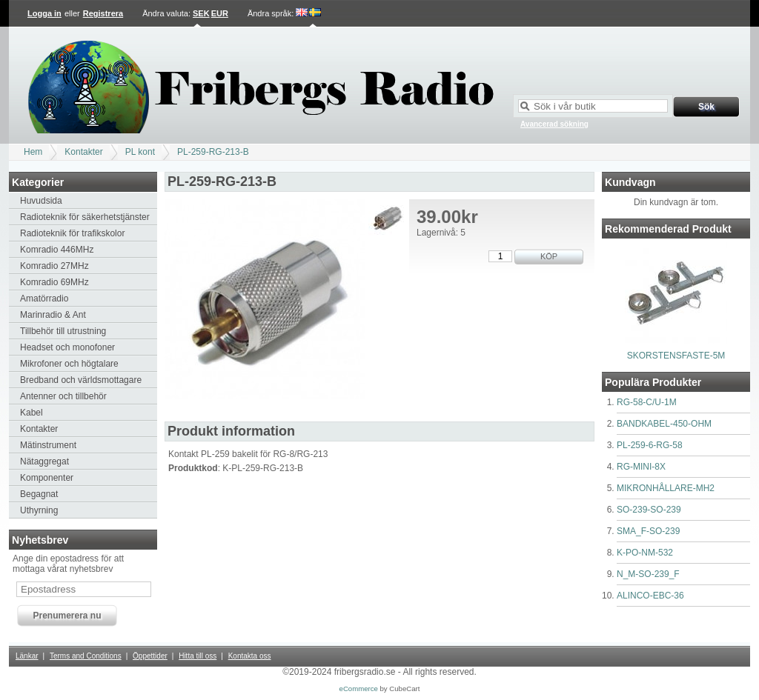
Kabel (32, 413)
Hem (33, 152)
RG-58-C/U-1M (647, 402)
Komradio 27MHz (54, 266)
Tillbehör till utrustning (63, 331)
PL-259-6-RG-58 (650, 445)
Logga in (44, 13)
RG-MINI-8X (641, 467)
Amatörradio (44, 299)
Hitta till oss (198, 656)
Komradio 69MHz (54, 282)
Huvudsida (41, 201)
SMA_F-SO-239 (648, 531)
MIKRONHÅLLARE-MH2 (666, 488)
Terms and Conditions (86, 656)
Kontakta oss (250, 656)
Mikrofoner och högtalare (69, 364)
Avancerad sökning (554, 124)
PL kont (140, 152)
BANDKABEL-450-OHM (664, 424)
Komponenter (47, 478)
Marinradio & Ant (53, 315)
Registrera (103, 13)
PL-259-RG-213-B (213, 152)
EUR (220, 13)
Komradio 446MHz (57, 250)
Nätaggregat (44, 461)
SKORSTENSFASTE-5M (676, 356)
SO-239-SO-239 (649, 510)
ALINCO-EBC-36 (650, 596)
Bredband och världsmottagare (81, 380)
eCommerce (359, 689)
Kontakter (83, 152)
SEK (201, 13)
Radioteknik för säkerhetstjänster (85, 217)
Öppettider (150, 656)
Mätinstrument (48, 445)
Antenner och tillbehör (63, 396)
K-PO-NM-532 (645, 553)
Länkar (27, 656)
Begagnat (39, 494)
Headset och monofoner (67, 347)
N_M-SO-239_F (648, 574)
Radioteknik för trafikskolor (72, 233)
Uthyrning (39, 510)
